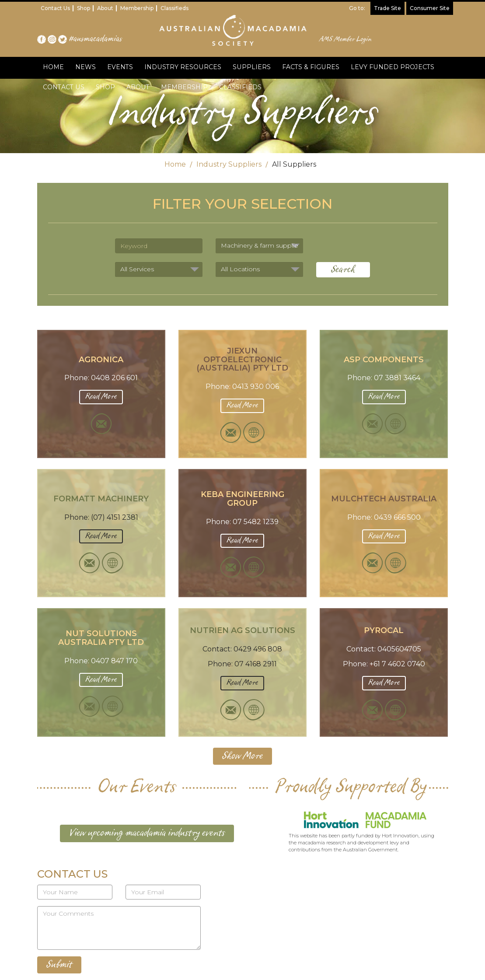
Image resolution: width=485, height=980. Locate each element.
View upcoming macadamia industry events (147, 833)
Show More (242, 756)
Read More (101, 397)
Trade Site (387, 8)
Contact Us (55, 8)
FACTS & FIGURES (309, 67)
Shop (84, 8)
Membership (137, 8)
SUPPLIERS (251, 67)
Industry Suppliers (229, 164)
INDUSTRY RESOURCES (182, 67)
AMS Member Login (346, 39)
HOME (53, 67)
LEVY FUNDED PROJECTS (391, 67)
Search (343, 270)
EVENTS (120, 67)
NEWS (85, 67)
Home (175, 164)
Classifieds (174, 8)
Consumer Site (430, 8)
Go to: (357, 8)
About (105, 8)
